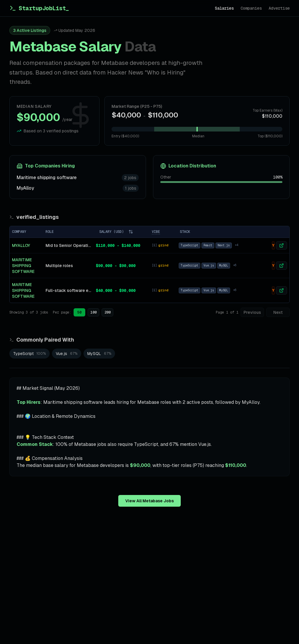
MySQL (224, 265)
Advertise (279, 8)
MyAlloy (25, 188)
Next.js (224, 245)
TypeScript (190, 245)
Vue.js (209, 265)
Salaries (224, 8)
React (208, 245)
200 (108, 312)
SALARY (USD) (116, 232)
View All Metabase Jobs (149, 501)
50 (79, 312)
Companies (251, 8)
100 (94, 312)
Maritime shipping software (47, 178)
